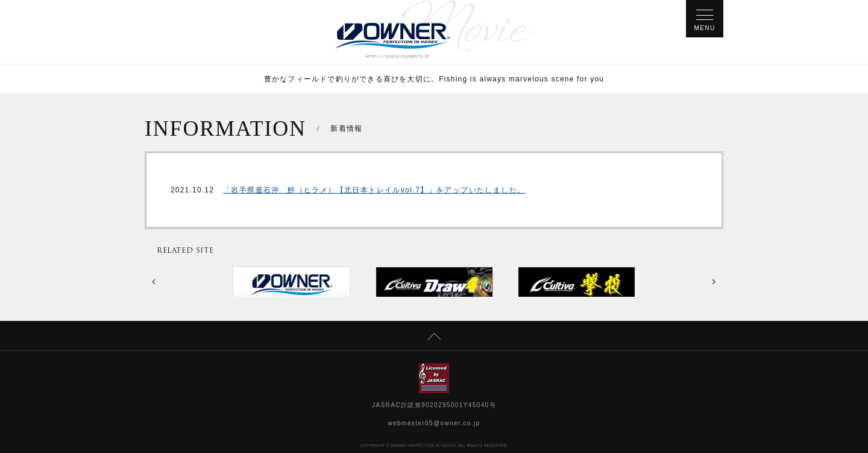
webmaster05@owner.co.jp (434, 423)
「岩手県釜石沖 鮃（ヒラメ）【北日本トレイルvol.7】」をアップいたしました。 (374, 190)
